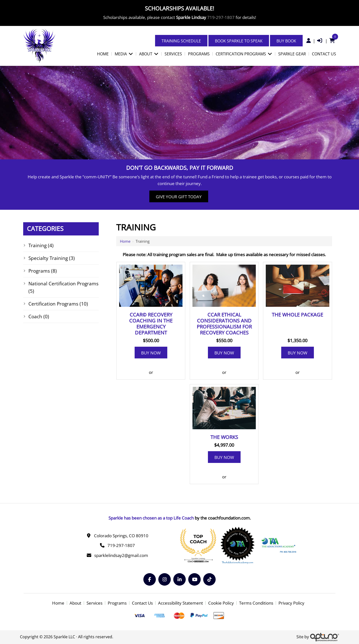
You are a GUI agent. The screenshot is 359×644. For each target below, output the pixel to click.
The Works (224, 437)
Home (125, 241)
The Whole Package (297, 315)
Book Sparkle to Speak (239, 41)
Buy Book (286, 41)
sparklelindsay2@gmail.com (121, 555)
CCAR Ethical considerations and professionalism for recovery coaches (224, 324)
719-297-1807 (221, 17)
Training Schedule (181, 41)
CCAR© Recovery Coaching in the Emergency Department (151, 324)
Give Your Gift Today (179, 197)
